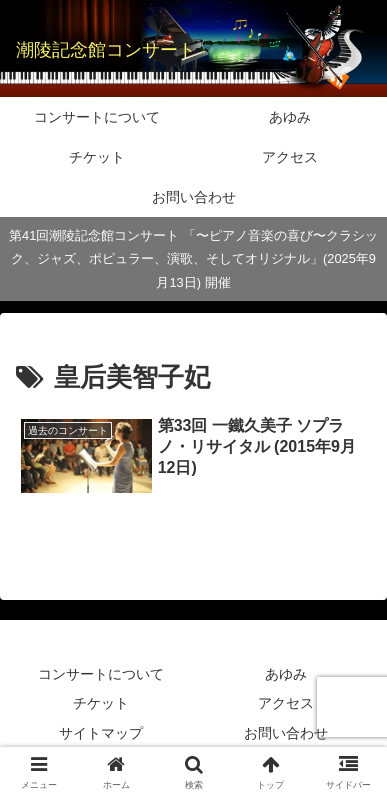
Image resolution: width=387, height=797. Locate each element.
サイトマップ (101, 733)
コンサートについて (101, 674)
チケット (101, 703)
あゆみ (286, 674)
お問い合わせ (286, 733)
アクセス (286, 703)
